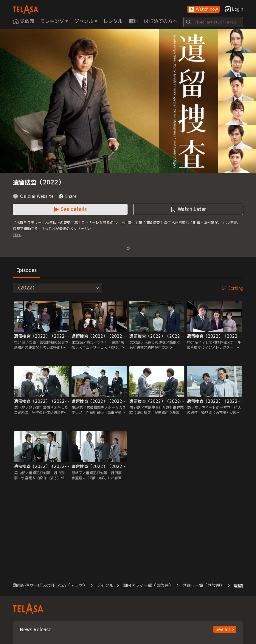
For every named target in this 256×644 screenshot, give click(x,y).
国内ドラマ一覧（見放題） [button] (148, 585)
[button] (204, 9)
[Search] (213, 22)
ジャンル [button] (105, 585)
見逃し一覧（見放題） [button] (203, 585)
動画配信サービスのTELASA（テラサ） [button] (50, 585)
